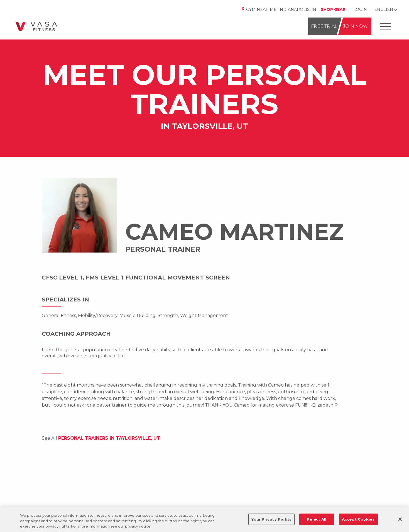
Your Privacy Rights (271, 519)
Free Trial (324, 26)
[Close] (400, 519)
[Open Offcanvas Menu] (385, 27)
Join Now (355, 26)
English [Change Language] (384, 9)
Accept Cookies (358, 519)
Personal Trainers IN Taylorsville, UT (109, 438)
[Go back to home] (36, 26)
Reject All (317, 519)
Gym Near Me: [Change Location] (279, 9)
